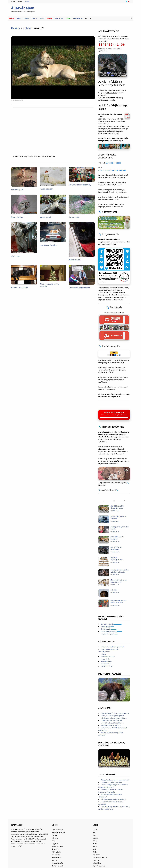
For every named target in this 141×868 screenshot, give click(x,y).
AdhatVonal (59, 18)
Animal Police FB (57, 846)
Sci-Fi (94, 835)
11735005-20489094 (113, 163)
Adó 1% (11, 18)
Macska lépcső (45, 217)
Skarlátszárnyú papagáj (111, 631)
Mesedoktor (96, 855)
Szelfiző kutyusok (17, 190)
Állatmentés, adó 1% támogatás (117, 538)
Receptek (96, 838)
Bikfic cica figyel (75, 260)
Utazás (95, 846)
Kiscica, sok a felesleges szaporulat (112, 716)
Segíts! (50, 18)
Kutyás (27, 28)
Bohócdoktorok (57, 858)
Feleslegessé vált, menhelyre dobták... (114, 718)
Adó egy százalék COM (100, 858)
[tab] (104, 501)
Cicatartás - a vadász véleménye (111, 782)
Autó (94, 849)
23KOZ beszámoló (58, 866)
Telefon (95, 852)
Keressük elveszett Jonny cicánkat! (112, 647)
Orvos (54, 841)
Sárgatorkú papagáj (109, 634)
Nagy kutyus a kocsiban (48, 245)
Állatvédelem (23, 8)
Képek (42, 18)
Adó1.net (55, 838)
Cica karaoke (16, 256)
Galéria (16, 28)
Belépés (27, 2)
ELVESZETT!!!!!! (106, 664)
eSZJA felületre (112, 93)
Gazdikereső (78, 18)
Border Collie (105, 659)
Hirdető (34, 18)
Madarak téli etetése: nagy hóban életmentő (119, 581)
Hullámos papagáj (111, 624)
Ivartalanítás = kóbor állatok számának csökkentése (119, 571)
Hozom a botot (74, 217)
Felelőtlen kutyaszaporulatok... (117, 559)
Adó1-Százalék (57, 852)
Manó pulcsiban (17, 217)
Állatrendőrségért (57, 863)
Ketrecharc (96, 860)
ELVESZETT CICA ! (107, 666)
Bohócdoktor (97, 863)
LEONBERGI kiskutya (108, 656)
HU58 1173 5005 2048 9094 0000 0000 (112, 170)
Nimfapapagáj (109, 629)
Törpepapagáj (107, 627)
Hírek (19, 18)
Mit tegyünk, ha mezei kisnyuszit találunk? (115, 780)
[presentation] (104, 501)
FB (86, 18)
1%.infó (54, 835)
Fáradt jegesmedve (47, 189)
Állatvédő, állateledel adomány (80, 185)
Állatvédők (55, 849)
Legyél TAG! (56, 844)
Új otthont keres (106, 661)
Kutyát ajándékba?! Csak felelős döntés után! (118, 601)
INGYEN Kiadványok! (58, 833)
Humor (95, 844)
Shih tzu (103, 654)
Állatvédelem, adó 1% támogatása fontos (117, 507)
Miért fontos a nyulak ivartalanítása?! (113, 799)
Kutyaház (114, 590)
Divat (94, 833)
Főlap (68, 18)
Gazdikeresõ (56, 855)
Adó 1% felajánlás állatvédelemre (116, 548)
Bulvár (95, 841)
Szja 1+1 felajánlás (99, 866)
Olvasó (26, 18)
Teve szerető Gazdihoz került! (79, 288)
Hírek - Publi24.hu (58, 830)
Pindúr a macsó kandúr (19, 287)
